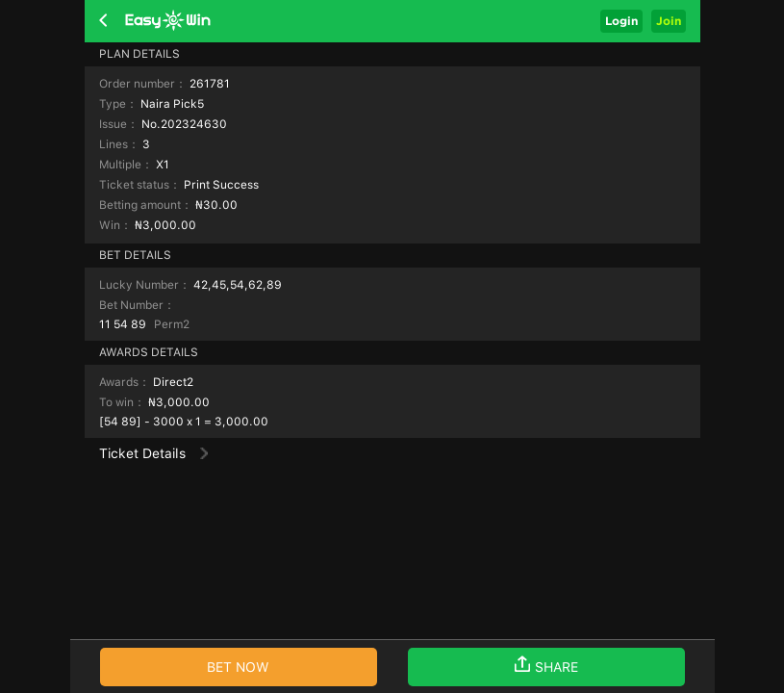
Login (621, 21)
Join (669, 21)
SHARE (546, 665)
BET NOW (238, 667)
